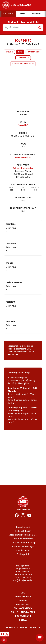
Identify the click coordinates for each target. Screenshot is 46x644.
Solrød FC (23, 125)
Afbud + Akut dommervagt (23, 543)
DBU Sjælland (23, 616)
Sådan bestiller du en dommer (23, 535)
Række (23, 133)
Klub (23, 123)
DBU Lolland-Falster (23, 612)
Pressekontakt (23, 527)
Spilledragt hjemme (23, 185)
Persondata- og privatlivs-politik (23, 628)
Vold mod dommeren (23, 539)
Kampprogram (34, 52)
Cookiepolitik (23, 554)
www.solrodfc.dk (23, 158)
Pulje (23, 144)
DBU (23, 593)
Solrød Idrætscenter (23, 168)
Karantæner (23, 58)
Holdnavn (23, 112)
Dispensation (23, 198)
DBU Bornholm (23, 597)
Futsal (23, 620)
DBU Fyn (23, 601)
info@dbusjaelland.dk (23, 581)
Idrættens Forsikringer (23, 547)
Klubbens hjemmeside (23, 155)
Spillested (23, 165)
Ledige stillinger (23, 531)
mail (21, 352)
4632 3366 (13, 355)
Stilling (9, 52)
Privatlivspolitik (23, 551)
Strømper (35, 187)
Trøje (11, 187)
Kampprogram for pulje (23, 64)
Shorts (23, 187)
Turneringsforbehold (23, 208)
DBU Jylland (23, 605)
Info (20, 52)
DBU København (23, 609)
